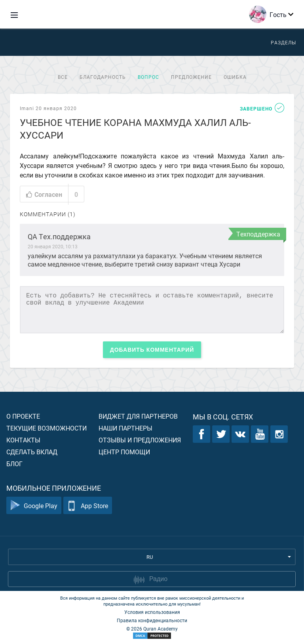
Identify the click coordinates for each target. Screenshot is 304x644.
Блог (14, 464)
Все (63, 77)
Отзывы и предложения (140, 440)
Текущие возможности (47, 428)
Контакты (23, 440)
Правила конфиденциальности (152, 620)
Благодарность (103, 77)
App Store (88, 506)
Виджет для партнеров (138, 416)
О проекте (23, 416)
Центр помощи (124, 452)
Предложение (191, 77)
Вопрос (148, 77)
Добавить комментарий (152, 350)
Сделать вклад (32, 452)
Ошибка (235, 77)
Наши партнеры (125, 428)
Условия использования (152, 612)
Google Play (34, 506)
